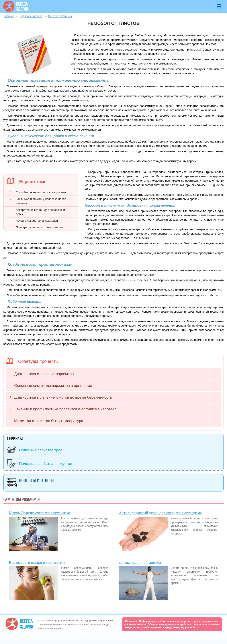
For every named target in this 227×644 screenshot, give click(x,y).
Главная (9, 16)
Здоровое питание (31, 16)
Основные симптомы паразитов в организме (53, 386)
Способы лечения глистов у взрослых (41, 192)
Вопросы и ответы (37, 481)
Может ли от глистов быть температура (49, 421)
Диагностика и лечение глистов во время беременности (63, 397)
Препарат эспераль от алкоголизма (39, 227)
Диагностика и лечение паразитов (44, 374)
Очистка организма (60, 16)
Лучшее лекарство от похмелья (37, 221)
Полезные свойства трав (41, 450)
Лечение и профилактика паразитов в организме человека (65, 409)
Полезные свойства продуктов (46, 464)
